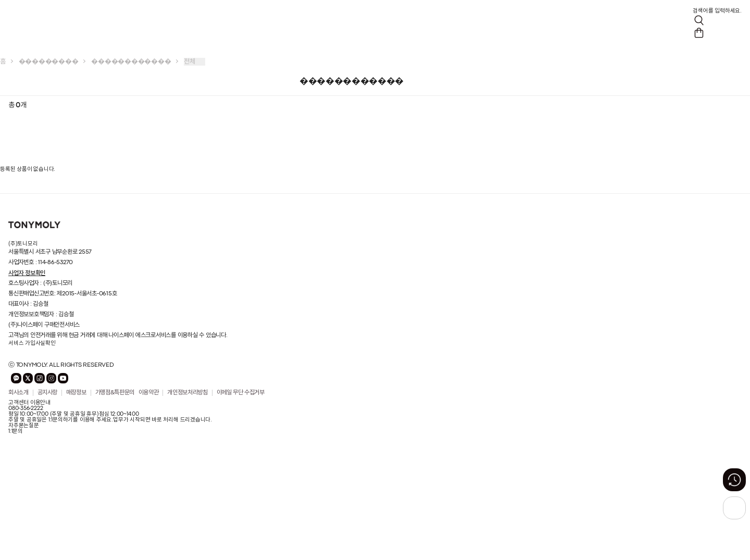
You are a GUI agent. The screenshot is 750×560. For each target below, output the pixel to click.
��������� (49, 62)
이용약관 (149, 393)
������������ (131, 62)
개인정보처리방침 (187, 393)
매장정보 (76, 393)
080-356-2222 (26, 408)
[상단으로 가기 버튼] (734, 508)
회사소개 (18, 393)
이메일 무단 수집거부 (241, 393)
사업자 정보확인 (27, 273)
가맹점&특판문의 (115, 393)
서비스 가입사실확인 (32, 343)
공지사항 (48, 393)
